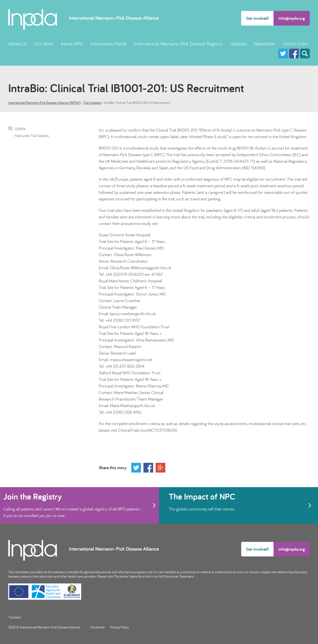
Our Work (44, 44)
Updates (238, 44)
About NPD (72, 44)
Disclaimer (98, 627)
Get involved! (257, 18)
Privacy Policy (120, 627)
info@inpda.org (292, 18)
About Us (18, 44)
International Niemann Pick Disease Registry (178, 44)
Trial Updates (92, 103)
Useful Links (295, 44)
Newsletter (265, 44)
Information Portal (108, 44)
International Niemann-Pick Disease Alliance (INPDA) (44, 103)
